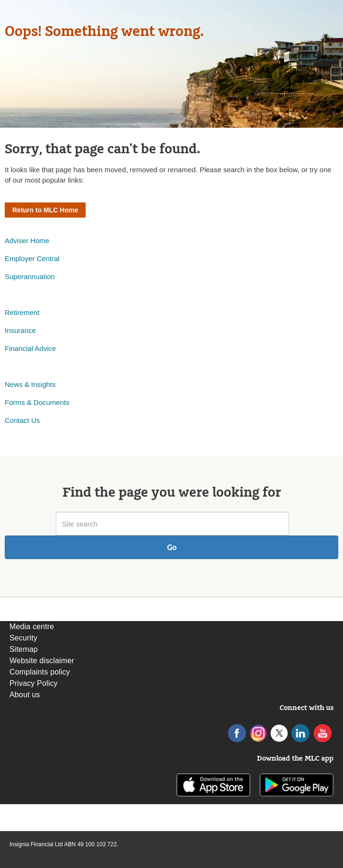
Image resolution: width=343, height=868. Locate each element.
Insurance (20, 330)
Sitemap (24, 649)
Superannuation (30, 276)
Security (23, 638)
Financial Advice (30, 348)
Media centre (32, 627)
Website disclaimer (42, 661)
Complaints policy (40, 672)
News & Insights (30, 384)
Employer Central (32, 259)
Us (35, 420)
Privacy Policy (34, 683)
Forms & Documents (38, 402)
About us (25, 695)
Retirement (22, 312)
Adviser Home (27, 241)
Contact (18, 420)
